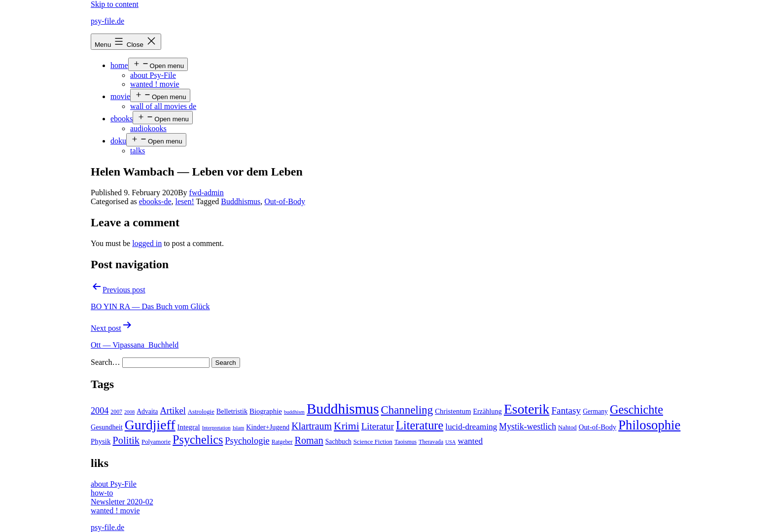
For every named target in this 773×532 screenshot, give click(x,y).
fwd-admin (207, 193)
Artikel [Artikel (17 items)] (173, 411)
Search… (105, 362)
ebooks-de (155, 201)
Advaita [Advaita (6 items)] (147, 411)
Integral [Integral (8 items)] (189, 427)
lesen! (185, 201)
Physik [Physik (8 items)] (101, 441)
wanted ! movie (155, 84)
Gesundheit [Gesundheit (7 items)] (107, 427)
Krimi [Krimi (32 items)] (347, 426)
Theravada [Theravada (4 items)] (431, 442)
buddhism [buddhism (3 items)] (294, 412)
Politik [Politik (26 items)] (126, 440)
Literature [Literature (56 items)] (420, 425)
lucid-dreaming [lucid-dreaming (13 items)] (471, 427)
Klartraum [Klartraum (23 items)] (312, 426)
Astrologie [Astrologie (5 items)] (201, 412)
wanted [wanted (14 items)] (471, 441)
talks (138, 151)
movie (120, 96)
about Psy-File (153, 75)
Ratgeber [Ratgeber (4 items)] (282, 442)
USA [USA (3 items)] (450, 442)
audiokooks (148, 128)
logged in (147, 243)
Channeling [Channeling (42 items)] (407, 410)
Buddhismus (241, 201)
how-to (102, 493)
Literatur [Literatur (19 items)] (378, 426)
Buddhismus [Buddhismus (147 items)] (343, 409)
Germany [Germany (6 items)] (595, 411)
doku (118, 141)
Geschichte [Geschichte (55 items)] (636, 409)
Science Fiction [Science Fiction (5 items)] (373, 442)
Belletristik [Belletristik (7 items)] (232, 411)
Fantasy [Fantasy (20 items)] (566, 410)
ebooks (122, 119)
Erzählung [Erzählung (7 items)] (487, 411)
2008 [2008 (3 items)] (129, 412)
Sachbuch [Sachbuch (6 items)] (338, 442)
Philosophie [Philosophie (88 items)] (649, 425)
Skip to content (115, 4)
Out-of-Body (285, 201)
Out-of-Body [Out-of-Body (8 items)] (598, 427)
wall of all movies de (163, 106)
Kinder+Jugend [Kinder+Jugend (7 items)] (268, 427)
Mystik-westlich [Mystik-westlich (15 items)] (527, 426)
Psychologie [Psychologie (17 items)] (247, 441)
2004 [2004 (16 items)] (100, 411)
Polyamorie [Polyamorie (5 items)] (156, 442)
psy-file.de (107, 21)
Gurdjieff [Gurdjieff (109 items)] (150, 425)
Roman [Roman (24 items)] (309, 440)
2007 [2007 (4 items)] (116, 412)
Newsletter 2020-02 (122, 502)
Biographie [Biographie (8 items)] (266, 411)
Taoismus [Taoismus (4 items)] (405, 442)
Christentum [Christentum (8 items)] (453, 411)
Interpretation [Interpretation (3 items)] (216, 428)
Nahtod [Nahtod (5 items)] (567, 427)
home (119, 65)
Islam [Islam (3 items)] (239, 428)
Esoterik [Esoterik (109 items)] (527, 409)
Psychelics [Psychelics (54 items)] (198, 440)
